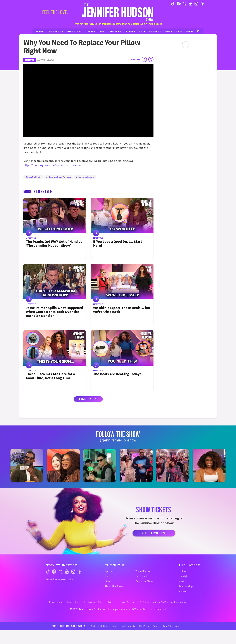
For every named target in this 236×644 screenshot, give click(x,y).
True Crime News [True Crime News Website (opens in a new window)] (172, 626)
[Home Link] (118, 12)
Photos (109, 576)
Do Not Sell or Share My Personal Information (163, 602)
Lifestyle (30, 60)
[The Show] (55, 31)
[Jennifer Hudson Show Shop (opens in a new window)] (189, 31)
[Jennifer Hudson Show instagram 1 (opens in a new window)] (27, 465)
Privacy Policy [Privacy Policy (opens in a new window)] (56, 602)
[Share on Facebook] (144, 59)
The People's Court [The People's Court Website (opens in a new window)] (149, 626)
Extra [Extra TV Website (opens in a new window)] (114, 626)
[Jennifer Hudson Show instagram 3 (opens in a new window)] (100, 465)
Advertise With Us (107, 602)
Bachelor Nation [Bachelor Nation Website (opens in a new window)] (99, 626)
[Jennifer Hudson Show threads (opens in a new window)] (80, 572)
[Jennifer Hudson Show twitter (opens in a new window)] (185, 3)
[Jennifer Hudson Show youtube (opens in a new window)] (190, 4)
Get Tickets (154, 533)
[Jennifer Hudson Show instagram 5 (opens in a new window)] (173, 465)
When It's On (143, 571)
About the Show (114, 586)
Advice (182, 591)
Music (182, 581)
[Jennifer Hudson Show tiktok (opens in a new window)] (173, 4)
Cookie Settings (128, 602)
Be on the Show (144, 581)
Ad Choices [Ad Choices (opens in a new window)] (89, 602)
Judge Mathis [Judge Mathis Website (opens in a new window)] (128, 626)
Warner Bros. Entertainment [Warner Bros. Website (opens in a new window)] (150, 609)
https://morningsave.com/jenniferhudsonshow (52, 165)
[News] (75, 31)
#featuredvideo (85, 177)
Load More (88, 399)
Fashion (183, 571)
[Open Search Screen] (198, 31)
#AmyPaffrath (33, 177)
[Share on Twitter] (151, 59)
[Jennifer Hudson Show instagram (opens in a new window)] (196, 4)
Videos (109, 581)
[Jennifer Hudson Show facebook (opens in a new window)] (179, 4)
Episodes (110, 571)
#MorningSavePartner (59, 177)
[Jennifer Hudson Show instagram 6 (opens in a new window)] (209, 465)
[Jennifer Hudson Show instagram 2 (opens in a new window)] (63, 465)
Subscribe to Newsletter (60, 580)
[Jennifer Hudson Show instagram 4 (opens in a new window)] (136, 465)
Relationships (186, 586)
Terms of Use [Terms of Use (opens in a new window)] (73, 602)
